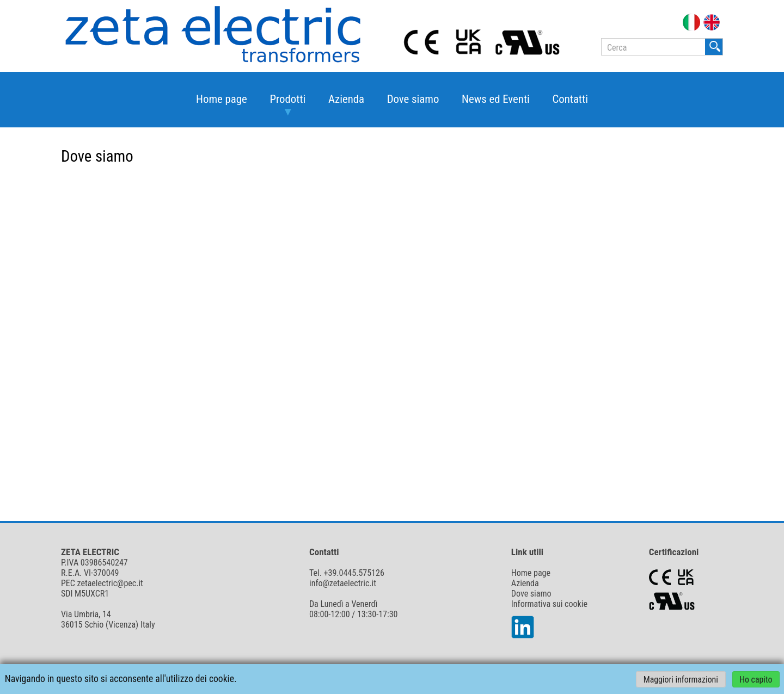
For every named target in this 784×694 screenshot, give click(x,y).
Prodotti (287, 99)
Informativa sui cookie (549, 604)
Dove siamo (413, 99)
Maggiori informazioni (681, 679)
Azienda (346, 99)
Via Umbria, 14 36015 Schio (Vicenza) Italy (108, 619)
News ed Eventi (496, 99)
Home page (222, 99)
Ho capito (756, 679)
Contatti (570, 99)
